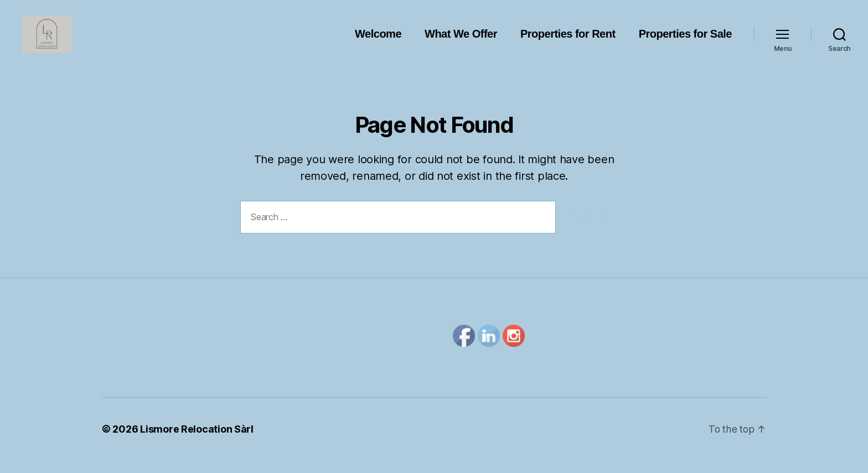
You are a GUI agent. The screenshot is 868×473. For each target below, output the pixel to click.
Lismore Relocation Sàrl (197, 442)
